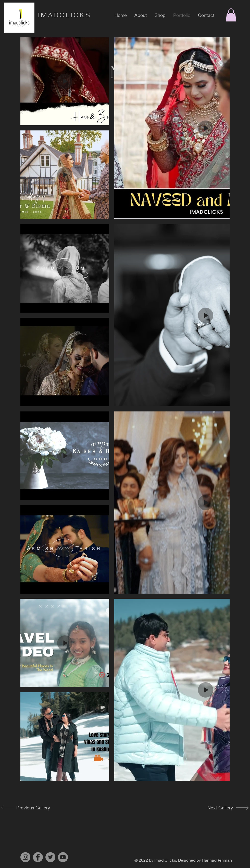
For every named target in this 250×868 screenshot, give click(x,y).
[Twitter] (50, 857)
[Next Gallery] (216, 808)
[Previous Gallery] (32, 808)
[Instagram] (25, 857)
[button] (231, 15)
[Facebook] (38, 857)
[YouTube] (63, 857)
